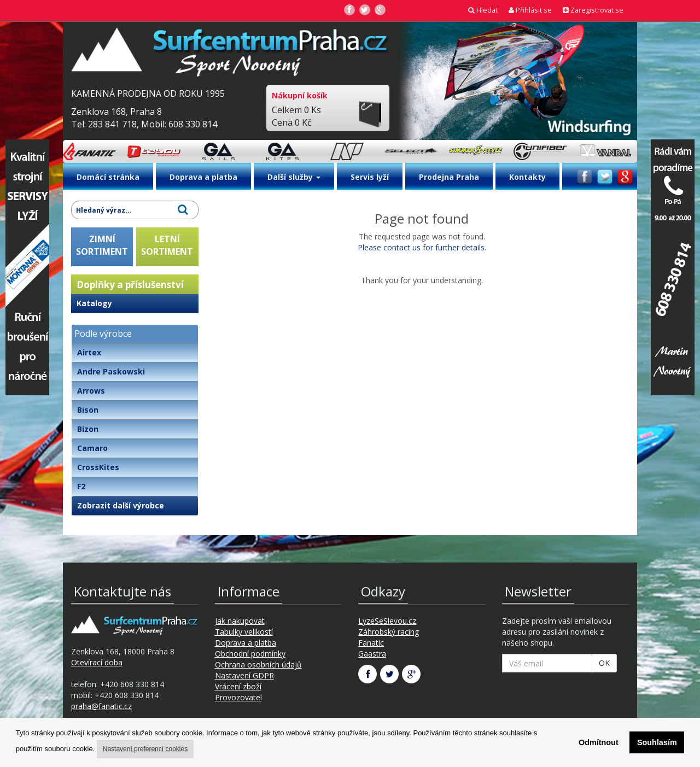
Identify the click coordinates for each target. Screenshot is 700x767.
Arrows (91, 391)
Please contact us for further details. (422, 247)
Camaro (92, 448)
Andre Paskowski (111, 371)
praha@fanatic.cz (101, 706)
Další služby (294, 177)
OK (604, 663)
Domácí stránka (108, 177)
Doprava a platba (203, 177)
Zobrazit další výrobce (121, 505)
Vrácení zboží (238, 686)
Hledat (483, 10)
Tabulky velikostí (244, 632)
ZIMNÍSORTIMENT (102, 245)
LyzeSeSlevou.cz (387, 621)
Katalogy (94, 303)
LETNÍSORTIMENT (167, 245)
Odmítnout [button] (599, 742)
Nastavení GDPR (244, 675)
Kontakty (527, 177)
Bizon (88, 429)
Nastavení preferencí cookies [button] (145, 749)
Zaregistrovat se (593, 10)
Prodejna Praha (449, 177)
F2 (81, 486)
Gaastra (372, 654)
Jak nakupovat (240, 621)
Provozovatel (238, 697)
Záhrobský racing (389, 632)
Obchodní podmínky (250, 654)
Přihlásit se (530, 10)
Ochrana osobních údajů (258, 664)
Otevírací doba (97, 662)
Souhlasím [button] (657, 742)
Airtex (89, 352)
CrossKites (98, 467)
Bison (88, 410)
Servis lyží (370, 177)
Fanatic (371, 643)
